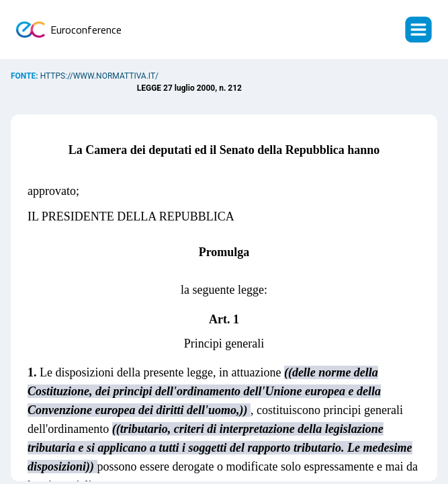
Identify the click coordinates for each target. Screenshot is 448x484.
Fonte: (26, 76)
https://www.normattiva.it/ (99, 76)
